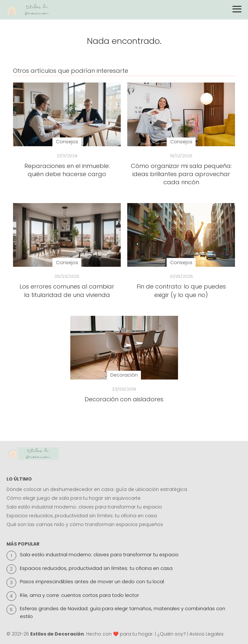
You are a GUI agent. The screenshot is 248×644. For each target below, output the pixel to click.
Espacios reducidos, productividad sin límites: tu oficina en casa (82, 516)
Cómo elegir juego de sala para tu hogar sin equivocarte (74, 498)
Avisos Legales (207, 634)
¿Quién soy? (172, 634)
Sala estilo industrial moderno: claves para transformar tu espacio (84, 507)
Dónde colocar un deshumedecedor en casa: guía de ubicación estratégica (97, 489)
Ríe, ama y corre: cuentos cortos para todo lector (79, 595)
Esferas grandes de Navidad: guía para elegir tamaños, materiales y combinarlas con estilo (123, 612)
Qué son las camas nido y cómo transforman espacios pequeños (85, 524)
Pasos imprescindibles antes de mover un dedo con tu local (92, 581)
